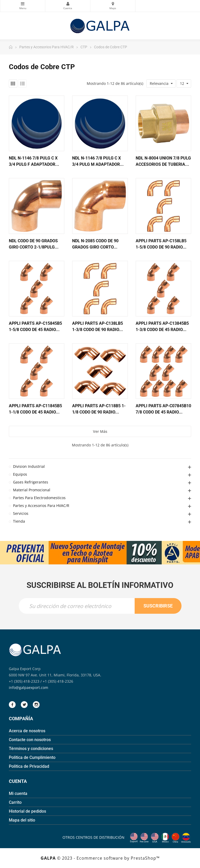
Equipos (20, 474)
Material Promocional (32, 490)
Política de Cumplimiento (32, 757)
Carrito (15, 802)
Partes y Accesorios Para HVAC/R (41, 506)
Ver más (100, 431)
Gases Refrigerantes (31, 482)
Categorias (23, 4)
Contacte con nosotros (30, 740)
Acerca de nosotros (27, 731)
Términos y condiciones (31, 749)
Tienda (19, 521)
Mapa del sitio (22, 820)
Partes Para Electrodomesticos (39, 498)
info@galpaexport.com (29, 687)
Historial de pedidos (27, 811)
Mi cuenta (18, 793)
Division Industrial (29, 466)
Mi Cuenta (68, 4)
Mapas (113, 4)
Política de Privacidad (29, 766)
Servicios (21, 513)
